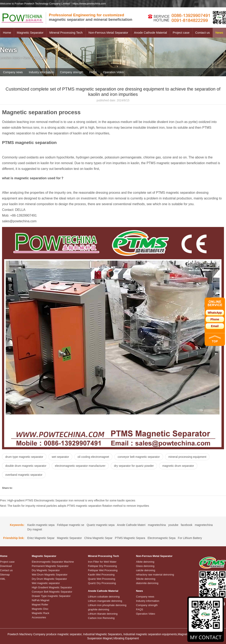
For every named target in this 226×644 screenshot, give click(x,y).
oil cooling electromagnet (93, 457)
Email (215, 326)
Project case (181, 33)
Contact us (203, 33)
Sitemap (5, 575)
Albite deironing (145, 562)
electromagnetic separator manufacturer (80, 466)
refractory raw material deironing (155, 575)
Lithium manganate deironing (105, 601)
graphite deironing (99, 609)
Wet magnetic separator (46, 583)
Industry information (41, 72)
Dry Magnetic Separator (46, 570)
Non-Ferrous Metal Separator (108, 33)
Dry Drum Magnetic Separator (49, 579)
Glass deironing (145, 566)
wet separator (60, 457)
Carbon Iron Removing (101, 618)
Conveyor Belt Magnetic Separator (52, 592)
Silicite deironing (146, 579)
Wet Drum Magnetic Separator (50, 575)
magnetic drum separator (178, 466)
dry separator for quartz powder (134, 466)
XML (3, 579)
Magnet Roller (40, 605)
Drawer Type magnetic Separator (51, 596)
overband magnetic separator (24, 475)
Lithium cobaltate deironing (104, 597)
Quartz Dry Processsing (102, 583)
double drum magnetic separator (26, 466)
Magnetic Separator (30, 33)
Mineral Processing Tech (66, 33)
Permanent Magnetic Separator (50, 566)
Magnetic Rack (41, 613)
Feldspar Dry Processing (102, 566)
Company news (13, 72)
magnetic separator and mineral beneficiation (91, 17)
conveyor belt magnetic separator (139, 457)
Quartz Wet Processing (101, 579)
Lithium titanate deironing (103, 614)
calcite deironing (146, 570)
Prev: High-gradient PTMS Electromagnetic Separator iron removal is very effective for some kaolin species (68, 500)
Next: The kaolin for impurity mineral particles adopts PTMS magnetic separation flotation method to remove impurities (75, 506)
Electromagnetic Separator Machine (53, 562)
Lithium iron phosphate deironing (107, 605)
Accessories (39, 617)
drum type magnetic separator (24, 457)
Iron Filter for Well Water (102, 562)
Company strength (71, 72)
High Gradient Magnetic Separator (52, 587)
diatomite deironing (147, 583)
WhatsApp (215, 313)
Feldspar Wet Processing (103, 570)
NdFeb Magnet (41, 600)
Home (7, 33)
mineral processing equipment (187, 457)
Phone (215, 319)
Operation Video (113, 72)
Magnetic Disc (40, 609)
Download (6, 566)
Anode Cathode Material (150, 33)
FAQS (93, 72)
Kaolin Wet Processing (101, 575)
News (219, 33)
